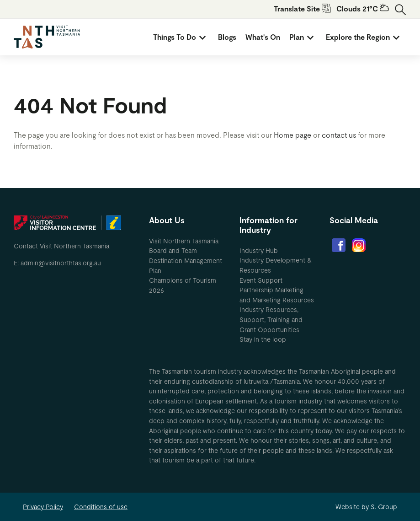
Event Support (261, 280)
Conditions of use (101, 507)
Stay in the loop (263, 339)
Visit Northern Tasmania (184, 241)
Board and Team (173, 250)
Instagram (359, 245)
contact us (339, 135)
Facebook (339, 245)
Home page (292, 135)
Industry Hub (259, 250)
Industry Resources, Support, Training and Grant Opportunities (271, 319)
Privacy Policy (43, 507)
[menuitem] (181, 37)
